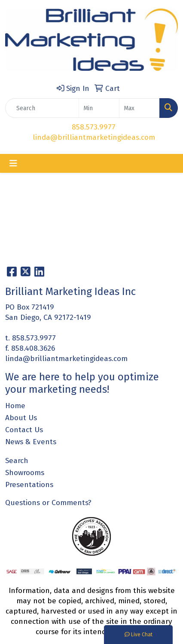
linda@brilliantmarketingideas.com (94, 137)
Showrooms (25, 473)
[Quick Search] (42, 108)
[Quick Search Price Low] (99, 108)
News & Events (31, 442)
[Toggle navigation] (13, 163)
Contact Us (24, 430)
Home (15, 406)
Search (17, 461)
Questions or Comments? (48, 503)
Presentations (29, 485)
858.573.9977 (94, 127)
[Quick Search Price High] (139, 108)
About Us (21, 418)
